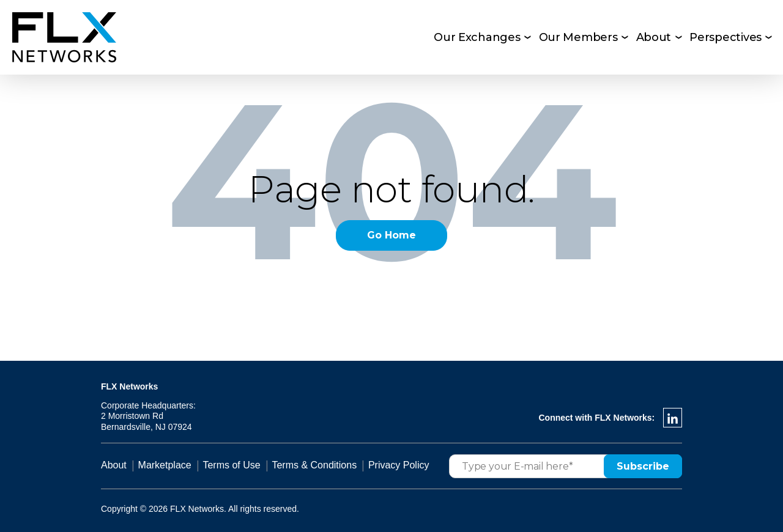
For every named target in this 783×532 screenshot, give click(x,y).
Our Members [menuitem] (578, 37)
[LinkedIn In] (673, 418)
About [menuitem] (654, 37)
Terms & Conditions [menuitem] (314, 465)
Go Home (391, 235)
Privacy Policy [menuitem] (399, 465)
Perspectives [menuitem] (725, 37)
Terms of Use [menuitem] (231, 465)
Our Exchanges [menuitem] (477, 37)
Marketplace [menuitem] (165, 465)
